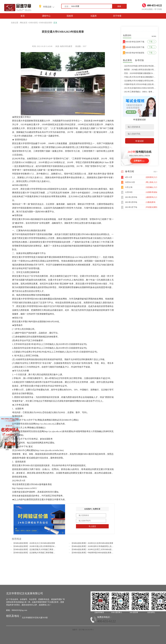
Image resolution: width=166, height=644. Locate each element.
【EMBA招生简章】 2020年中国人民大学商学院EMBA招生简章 (38, 546)
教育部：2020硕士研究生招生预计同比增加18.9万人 (145, 70)
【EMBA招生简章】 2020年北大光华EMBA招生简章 (92, 543)
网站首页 (24, 23)
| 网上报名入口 (151, 182)
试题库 (94, 16)
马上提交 (92, 526)
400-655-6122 (106, 621)
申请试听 (140, 141)
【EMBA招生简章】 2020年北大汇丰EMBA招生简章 (34, 543)
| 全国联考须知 (151, 192)
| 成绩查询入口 (151, 197)
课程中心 (46, 16)
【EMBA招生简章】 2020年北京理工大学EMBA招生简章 (94, 549)
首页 (23, 16)
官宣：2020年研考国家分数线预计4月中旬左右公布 (145, 73)
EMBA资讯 (33, 23)
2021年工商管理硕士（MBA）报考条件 (140, 92)
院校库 (70, 16)
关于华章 (117, 16)
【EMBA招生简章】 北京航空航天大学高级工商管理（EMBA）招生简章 (42, 549)
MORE (154, 36)
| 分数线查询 (150, 202)
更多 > (156, 172)
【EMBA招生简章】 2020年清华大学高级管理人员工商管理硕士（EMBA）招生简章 (105, 546)
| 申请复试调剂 (151, 207)
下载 (152, 42)
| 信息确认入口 (151, 187)
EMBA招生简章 (46, 23)
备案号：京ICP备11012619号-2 (83, 630)
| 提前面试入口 (151, 177)
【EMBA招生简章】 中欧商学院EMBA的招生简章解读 (93, 553)
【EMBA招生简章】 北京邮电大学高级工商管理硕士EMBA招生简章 (40, 553)
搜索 (119, 6)
